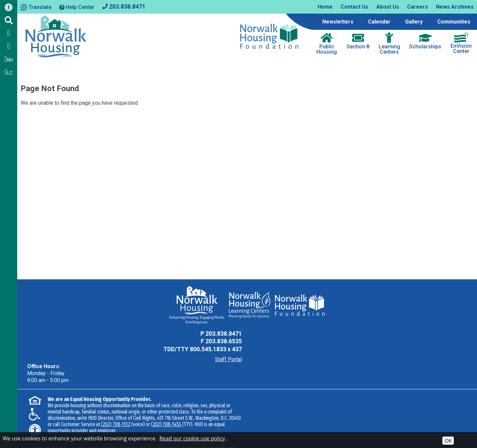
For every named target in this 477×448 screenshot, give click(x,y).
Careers (418, 7)
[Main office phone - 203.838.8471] (124, 6)
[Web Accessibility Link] (9, 9)
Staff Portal (227, 359)
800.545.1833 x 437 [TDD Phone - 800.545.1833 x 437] (214, 349)
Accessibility (122, 429)
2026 (31, 429)
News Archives (455, 7)
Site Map (92, 429)
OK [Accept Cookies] (448, 441)
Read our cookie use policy (192, 438)
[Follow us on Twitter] (9, 46)
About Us (388, 7)
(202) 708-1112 (116, 403)
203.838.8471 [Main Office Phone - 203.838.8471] (222, 334)
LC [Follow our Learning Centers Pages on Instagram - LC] (9, 72)
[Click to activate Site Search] (9, 20)
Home (325, 7)
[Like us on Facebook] (9, 33)
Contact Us (354, 7)
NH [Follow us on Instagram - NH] (9, 59)
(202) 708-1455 (166, 403)
